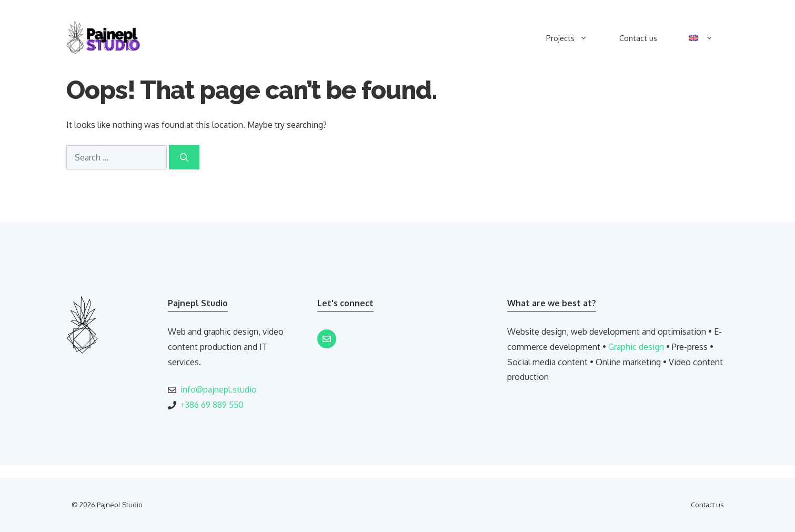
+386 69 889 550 (212, 405)
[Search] (184, 157)
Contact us (638, 38)
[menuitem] (701, 38)
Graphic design (636, 347)
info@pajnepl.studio (219, 389)
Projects (575, 38)
